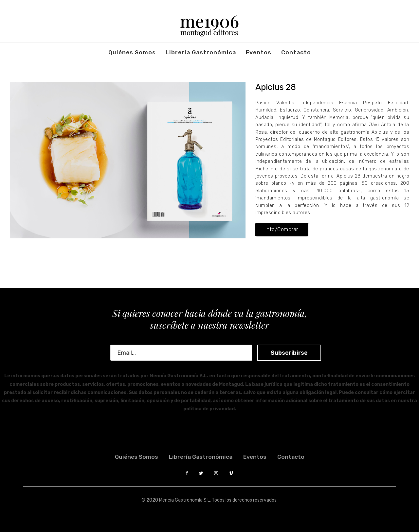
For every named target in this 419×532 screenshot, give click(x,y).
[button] (282, 230)
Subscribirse (283, 353)
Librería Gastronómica (201, 52)
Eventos (259, 52)
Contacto (296, 52)
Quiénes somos (132, 52)
